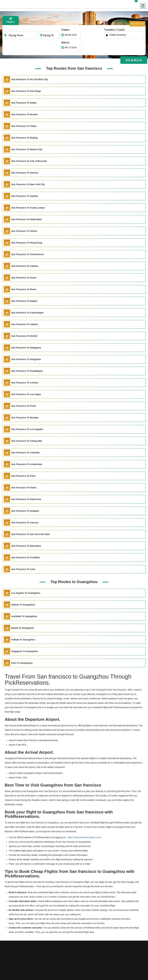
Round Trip (138, 25)
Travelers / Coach (114, 30)
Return (87, 30)
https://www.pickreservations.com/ (84, 837)
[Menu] (143, 6)
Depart (65, 30)
